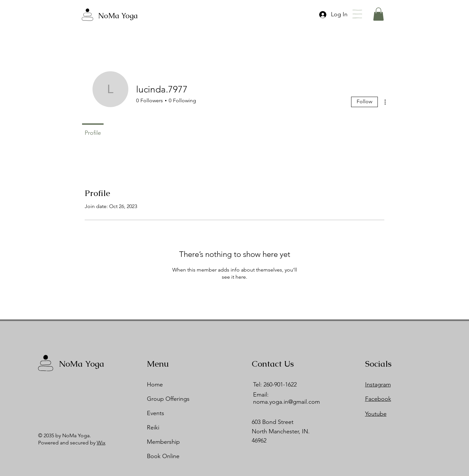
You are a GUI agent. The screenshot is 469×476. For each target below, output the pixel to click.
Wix (101, 443)
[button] (357, 14)
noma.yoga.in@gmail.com (286, 402)
